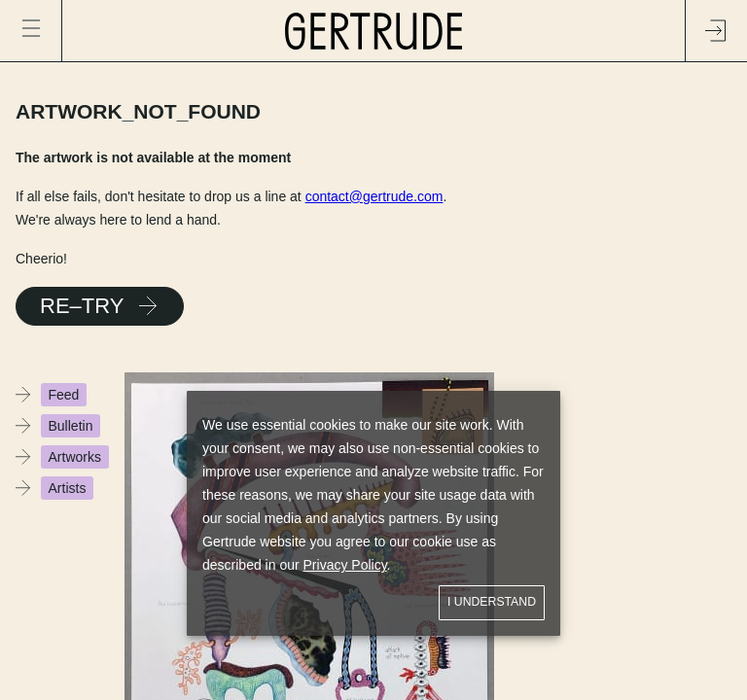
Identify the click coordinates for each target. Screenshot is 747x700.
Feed (64, 395)
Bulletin (71, 426)
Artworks (75, 457)
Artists (68, 488)
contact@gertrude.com (374, 196)
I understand (492, 602)
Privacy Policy (345, 565)
